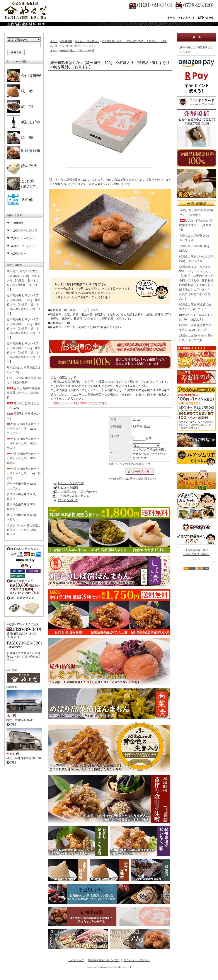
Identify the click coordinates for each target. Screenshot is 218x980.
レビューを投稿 (68, 487)
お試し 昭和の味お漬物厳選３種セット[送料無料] (23, 393)
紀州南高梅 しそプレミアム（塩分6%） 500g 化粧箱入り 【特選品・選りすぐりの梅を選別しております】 (24, 304)
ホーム (54, 41)
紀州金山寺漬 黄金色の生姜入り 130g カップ (195, 327)
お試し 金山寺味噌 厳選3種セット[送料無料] (24, 380)
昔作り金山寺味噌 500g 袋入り (23, 496)
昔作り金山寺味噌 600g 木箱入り (23, 517)
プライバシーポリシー (137, 960)
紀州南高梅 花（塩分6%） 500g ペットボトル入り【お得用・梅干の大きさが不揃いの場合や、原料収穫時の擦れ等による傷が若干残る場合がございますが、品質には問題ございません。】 (196, 283)
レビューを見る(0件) (71, 483)
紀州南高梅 (66, 41)
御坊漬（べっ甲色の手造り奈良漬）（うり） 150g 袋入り (24, 530)
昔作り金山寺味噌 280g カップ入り (23, 486)
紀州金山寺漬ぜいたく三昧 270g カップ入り (196, 259)
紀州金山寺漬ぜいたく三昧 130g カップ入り (196, 338)
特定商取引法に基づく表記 (104, 960)
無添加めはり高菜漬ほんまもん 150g (24, 370)
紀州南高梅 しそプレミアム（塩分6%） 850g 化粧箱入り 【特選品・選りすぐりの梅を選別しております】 (24, 328)
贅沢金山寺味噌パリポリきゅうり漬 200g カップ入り (23, 429)
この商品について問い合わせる (78, 492)
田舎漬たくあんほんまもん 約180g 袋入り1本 (196, 317)
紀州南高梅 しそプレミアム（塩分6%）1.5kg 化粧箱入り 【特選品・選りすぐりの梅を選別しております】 (24, 353)
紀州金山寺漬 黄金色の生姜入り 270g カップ (195, 307)
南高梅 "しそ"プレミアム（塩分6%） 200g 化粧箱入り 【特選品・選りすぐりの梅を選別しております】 (24, 280)
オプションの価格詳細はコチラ (131, 464)
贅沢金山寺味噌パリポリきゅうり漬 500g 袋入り (23, 443)
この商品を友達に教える (74, 496)
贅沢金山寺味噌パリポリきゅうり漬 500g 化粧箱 (23, 458)
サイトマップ (76, 960)
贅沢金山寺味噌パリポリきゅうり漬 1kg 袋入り (24, 473)
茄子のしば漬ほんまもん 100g (23, 406)
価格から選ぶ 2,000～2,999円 (77, 50)
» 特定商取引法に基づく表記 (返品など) (132, 479)
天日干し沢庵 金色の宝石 (23, 416)
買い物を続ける (68, 500)
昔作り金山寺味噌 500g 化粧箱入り (23, 507)
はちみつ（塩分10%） (87, 41)
